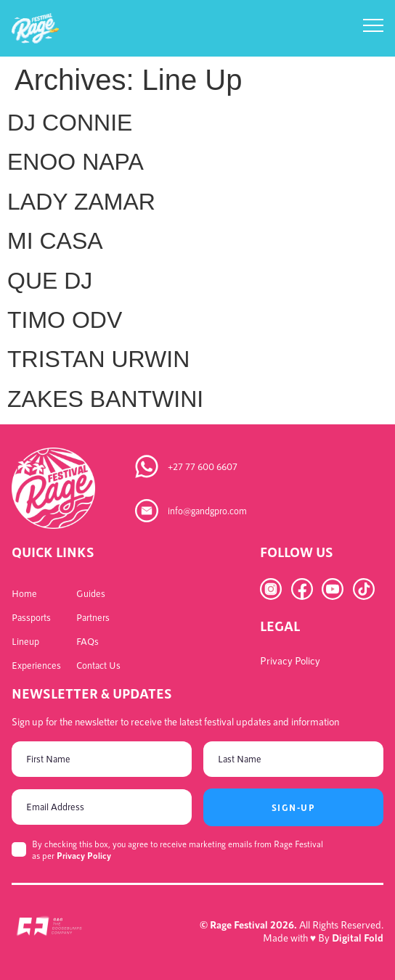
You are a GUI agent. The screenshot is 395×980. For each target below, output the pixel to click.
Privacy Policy (84, 855)
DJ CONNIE (70, 123)
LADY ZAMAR (81, 202)
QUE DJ (50, 281)
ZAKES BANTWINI (105, 399)
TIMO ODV (65, 320)
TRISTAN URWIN (98, 359)
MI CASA (55, 241)
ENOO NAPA (76, 162)
